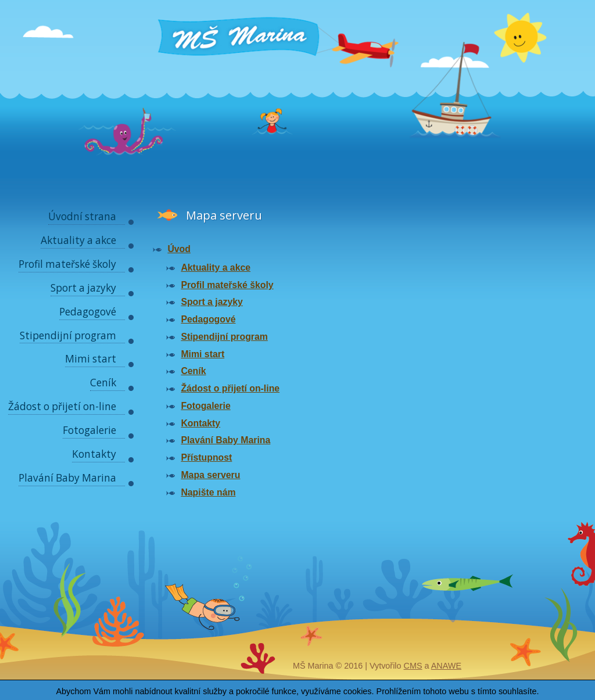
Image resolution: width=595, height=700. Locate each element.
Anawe (446, 666)
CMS (413, 666)
